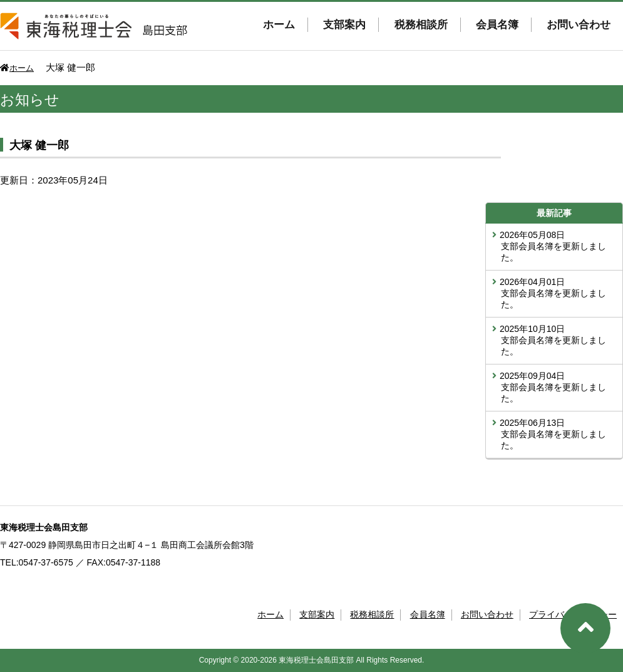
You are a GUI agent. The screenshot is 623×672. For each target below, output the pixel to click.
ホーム (279, 25)
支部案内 (344, 25)
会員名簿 (497, 25)
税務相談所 (421, 25)
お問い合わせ (579, 25)
